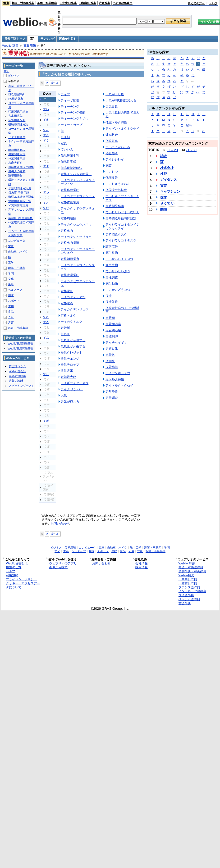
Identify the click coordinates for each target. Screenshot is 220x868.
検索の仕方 (14, 567)
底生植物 (112, 253)
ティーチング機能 (73, 112)
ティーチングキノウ (75, 119)
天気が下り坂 (115, 94)
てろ (46, 322)
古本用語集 (15, 116)
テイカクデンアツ (73, 297)
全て (6, 71)
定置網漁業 (113, 324)
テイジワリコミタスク (121, 240)
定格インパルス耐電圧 (76, 174)
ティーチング (70, 107)
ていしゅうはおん (118, 184)
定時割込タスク (116, 234)
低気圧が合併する (73, 340)
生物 (11, 306)
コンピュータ (17, 241)
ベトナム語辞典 (189, 599)
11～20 (172, 150)
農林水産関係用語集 (21, 167)
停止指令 (112, 153)
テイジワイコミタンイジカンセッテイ (122, 226)
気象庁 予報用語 (19, 193)
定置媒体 (112, 349)
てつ (46, 192)
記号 (189, 125)
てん (46, 338)
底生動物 (112, 284)
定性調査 (112, 277)
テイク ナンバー (72, 389)
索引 (33, 39)
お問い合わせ (60, 524)
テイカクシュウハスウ (76, 225)
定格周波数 (68, 218)
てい (46, 109)
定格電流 (67, 303)
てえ (46, 120)
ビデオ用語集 (17, 137)
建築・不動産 (17, 268)
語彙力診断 (16, 381)
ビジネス (14, 76)
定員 (64, 143)
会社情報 (142, 563)
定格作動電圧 (70, 190)
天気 (64, 395)
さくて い (167, 203)
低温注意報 (68, 162)
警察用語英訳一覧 (20, 201)
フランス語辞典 (189, 587)
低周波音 (112, 178)
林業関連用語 (17, 159)
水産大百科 (15, 163)
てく (46, 141)
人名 (11, 317)
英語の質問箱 (17, 376)
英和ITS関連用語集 (21, 218)
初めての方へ (196, 3)
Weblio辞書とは (17, 563)
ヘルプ (213, 3)
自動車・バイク (18, 252)
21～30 (191, 150)
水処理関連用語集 (20, 188)
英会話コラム (17, 366)
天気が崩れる (70, 402)
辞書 (6, 3)
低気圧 (65, 334)
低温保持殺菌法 (71, 168)
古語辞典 (105, 3)
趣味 (11, 295)
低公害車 (112, 141)
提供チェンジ (70, 359)
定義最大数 (68, 377)
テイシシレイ (115, 159)
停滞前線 (112, 302)
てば (46, 421)
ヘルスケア (15, 290)
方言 (11, 323)
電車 (11, 246)
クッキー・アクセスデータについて (23, 585)
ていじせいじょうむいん (122, 212)
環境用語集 (15, 176)
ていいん (67, 149)
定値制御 (112, 336)
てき (46, 135)
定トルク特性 (115, 379)
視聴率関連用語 (18, 124)
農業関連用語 (17, 154)
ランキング (47, 39)
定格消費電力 (70, 259)
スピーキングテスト (22, 386)
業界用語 (30, 46)
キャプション (170, 191)
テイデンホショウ (118, 373)
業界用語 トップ (15, 39)
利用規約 (12, 575)
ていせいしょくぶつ (119, 259)
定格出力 (67, 231)
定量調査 (112, 398)
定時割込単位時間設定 (121, 218)
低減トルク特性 (116, 122)
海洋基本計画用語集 (21, 197)
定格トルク (68, 316)
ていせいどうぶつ (118, 290)
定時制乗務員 (115, 206)
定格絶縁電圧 (70, 275)
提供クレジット (71, 352)
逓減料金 (112, 135)
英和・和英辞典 (47, 3)
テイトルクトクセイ (119, 385)
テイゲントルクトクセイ (122, 129)
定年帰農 (112, 392)
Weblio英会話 (17, 371)
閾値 (164, 209)
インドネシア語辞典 (192, 591)
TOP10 (154, 150)
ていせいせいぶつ (118, 271)
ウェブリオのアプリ (63, 563)
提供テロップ (70, 365)
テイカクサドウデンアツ (78, 196)
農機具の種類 (17, 171)
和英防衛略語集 (18, 205)
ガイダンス (169, 180)
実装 (164, 186)
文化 (11, 279)
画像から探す (67, 39)
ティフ (65, 94)
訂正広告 (112, 247)
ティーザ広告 (70, 100)
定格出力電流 (70, 243)
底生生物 (112, 265)
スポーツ (14, 301)
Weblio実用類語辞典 (20, 344)
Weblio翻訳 (186, 575)
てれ (46, 317)
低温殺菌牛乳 (70, 156)
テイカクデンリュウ (75, 309)
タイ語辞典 (186, 595)
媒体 (164, 197)
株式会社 (167, 168)
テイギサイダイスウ (75, 383)
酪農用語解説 (17, 150)
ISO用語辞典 (16, 95)
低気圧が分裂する (73, 346)
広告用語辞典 (17, 120)
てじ (46, 374)
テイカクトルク (71, 322)
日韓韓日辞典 (88, 3)
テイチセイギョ (116, 343)
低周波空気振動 (116, 190)
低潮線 (110, 361)
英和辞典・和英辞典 (192, 571)
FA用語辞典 (16, 99)
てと (46, 203)
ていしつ (112, 172)
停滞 (109, 296)
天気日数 (112, 107)
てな (46, 208)
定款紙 (65, 328)
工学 (11, 263)
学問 (11, 273)
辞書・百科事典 (18, 328)
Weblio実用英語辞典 (20, 349)
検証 (164, 174)
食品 (11, 312)
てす (46, 166)
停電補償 (112, 367)
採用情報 (142, 567)
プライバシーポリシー (21, 579)
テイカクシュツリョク (76, 237)
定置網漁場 (113, 330)
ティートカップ (71, 125)
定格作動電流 (70, 202)
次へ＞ (55, 83)
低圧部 (65, 137)
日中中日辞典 (68, 3)
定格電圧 (67, 291)
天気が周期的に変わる (121, 100)
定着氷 (110, 355)
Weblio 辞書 (10, 46)
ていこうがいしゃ (118, 147)
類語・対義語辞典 (23, 3)
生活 (11, 284)
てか (46, 130)
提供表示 (67, 371)
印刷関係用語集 (18, 112)
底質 (109, 166)
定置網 (110, 318)
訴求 (164, 156)
